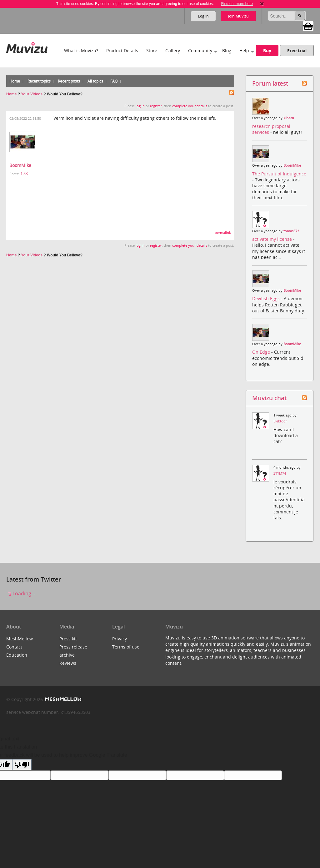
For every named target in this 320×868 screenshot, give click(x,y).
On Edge (262, 352)
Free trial (297, 50)
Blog (227, 50)
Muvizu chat (269, 398)
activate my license (273, 239)
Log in (203, 16)
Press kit (68, 639)
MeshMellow (20, 639)
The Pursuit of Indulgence (279, 174)
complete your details (190, 106)
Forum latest (270, 83)
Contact (14, 647)
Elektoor (280, 421)
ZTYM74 (280, 473)
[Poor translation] (22, 765)
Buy (267, 50)
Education (17, 655)
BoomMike (20, 165)
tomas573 (291, 231)
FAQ (114, 81)
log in (140, 106)
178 (24, 173)
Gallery (173, 50)
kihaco (289, 118)
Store (152, 50)
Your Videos (32, 94)
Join (238, 16)
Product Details (122, 50)
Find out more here (237, 4)
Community (200, 50)
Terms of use (126, 647)
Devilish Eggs (267, 298)
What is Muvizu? (81, 50)
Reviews (68, 663)
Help (244, 50)
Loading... (21, 593)
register (156, 106)
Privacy (120, 639)
